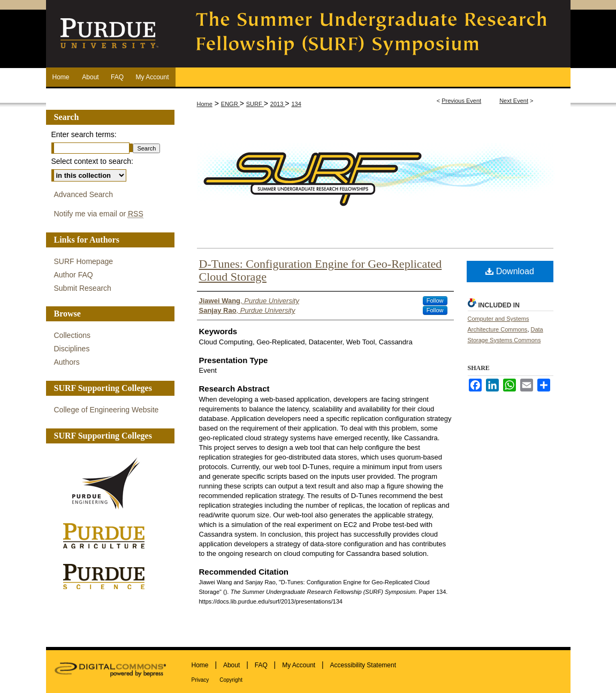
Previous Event (461, 101)
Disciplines (72, 349)
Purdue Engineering (108, 484)
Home (205, 104)
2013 (278, 104)
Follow (435, 300)
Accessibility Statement (363, 665)
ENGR (230, 104)
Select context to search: (92, 161)
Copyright (231, 680)
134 (296, 104)
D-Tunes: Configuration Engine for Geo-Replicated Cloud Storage (321, 270)
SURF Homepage (84, 261)
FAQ (261, 665)
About (231, 665)
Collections (72, 335)
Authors (67, 362)
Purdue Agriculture (108, 536)
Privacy (200, 680)
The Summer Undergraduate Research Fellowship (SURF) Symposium (372, 34)
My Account (299, 665)
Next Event (514, 101)
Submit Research (83, 288)
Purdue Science (108, 576)
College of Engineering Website (107, 410)
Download (510, 271)
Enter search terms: (84, 134)
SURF (255, 104)
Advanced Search (84, 194)
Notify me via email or (99, 214)
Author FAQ (74, 275)
